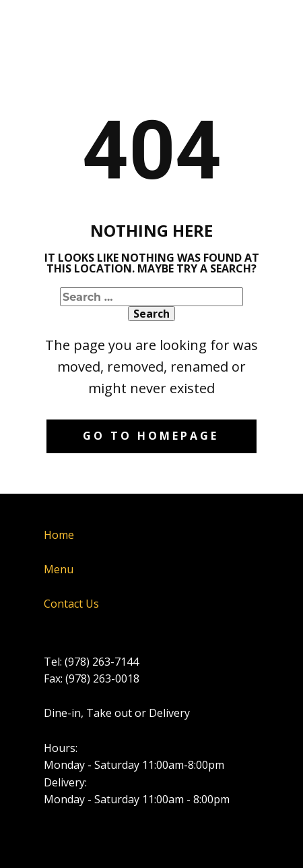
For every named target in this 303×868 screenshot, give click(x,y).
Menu (59, 569)
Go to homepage (151, 436)
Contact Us (71, 604)
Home (59, 535)
